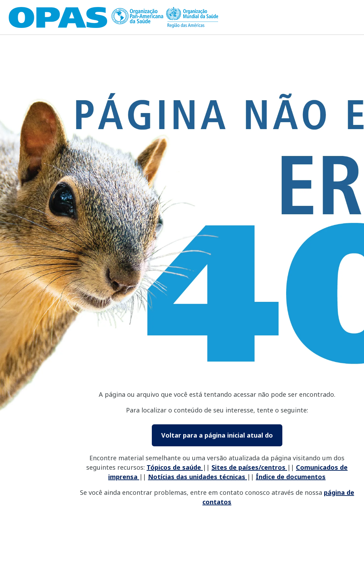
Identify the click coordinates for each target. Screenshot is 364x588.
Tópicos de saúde (175, 467)
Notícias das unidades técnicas (198, 477)
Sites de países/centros (249, 467)
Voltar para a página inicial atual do (217, 435)
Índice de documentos (291, 477)
